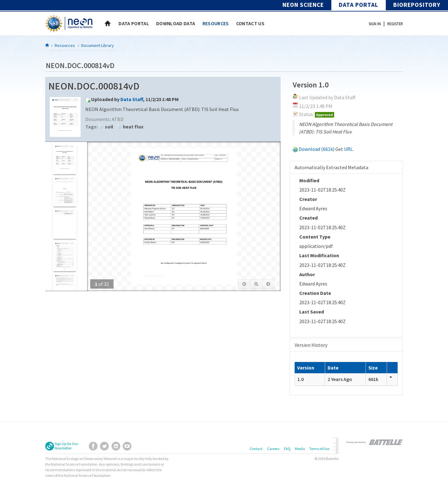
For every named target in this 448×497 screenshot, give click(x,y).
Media (300, 449)
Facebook (93, 446)
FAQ (287, 449)
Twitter (104, 446)
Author (307, 274)
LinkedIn (116, 446)
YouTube (127, 446)
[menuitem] (134, 23)
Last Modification (319, 255)
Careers (273, 449)
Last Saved (312, 312)
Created (308, 218)
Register (395, 24)
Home (108, 23)
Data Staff (132, 99)
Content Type (315, 237)
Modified (309, 180)
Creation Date (315, 293)
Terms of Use (319, 449)
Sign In (375, 24)
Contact (256, 449)
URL (348, 149)
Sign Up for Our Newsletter (66, 446)
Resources (65, 45)
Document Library (98, 45)
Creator (308, 199)
